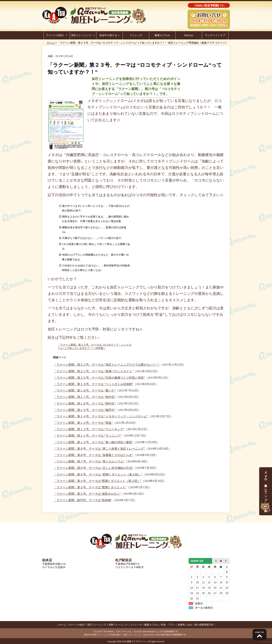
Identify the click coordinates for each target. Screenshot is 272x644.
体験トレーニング (118, 625)
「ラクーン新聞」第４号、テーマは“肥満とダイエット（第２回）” (98, 481)
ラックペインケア (215, 35)
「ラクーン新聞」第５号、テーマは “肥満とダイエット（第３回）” (98, 474)
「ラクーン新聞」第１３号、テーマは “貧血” (83, 423)
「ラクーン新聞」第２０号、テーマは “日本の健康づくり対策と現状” (99, 378)
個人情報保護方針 (204, 625)
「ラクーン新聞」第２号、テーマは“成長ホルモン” (87, 494)
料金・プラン (168, 625)
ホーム (51, 43)
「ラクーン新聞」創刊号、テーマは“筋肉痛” (83, 500)
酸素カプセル (162, 35)
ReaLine (189, 35)
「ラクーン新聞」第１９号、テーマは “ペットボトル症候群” (93, 384)
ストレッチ (136, 35)
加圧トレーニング (81, 35)
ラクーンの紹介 (55, 35)
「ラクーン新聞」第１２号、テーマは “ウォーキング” (89, 429)
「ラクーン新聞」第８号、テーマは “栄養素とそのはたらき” (93, 455)
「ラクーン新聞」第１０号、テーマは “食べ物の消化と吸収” (93, 442)
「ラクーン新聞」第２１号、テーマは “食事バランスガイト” (93, 371)
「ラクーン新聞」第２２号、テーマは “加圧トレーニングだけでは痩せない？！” (107, 365)
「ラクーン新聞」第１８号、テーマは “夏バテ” (85, 390)
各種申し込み (185, 625)
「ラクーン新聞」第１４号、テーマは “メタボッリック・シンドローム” (101, 416)
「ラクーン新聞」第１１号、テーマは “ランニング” (88, 436)
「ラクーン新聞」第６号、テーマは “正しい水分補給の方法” (93, 468)
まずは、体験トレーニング (266, 491)
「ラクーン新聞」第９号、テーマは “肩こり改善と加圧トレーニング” (99, 449)
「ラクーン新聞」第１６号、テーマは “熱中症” (85, 404)
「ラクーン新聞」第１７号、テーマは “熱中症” (85, 397)
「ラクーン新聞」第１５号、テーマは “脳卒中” (85, 410)
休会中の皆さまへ (110, 35)
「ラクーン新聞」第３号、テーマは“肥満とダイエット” (90, 487)
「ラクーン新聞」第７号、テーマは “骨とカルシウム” (89, 461)
